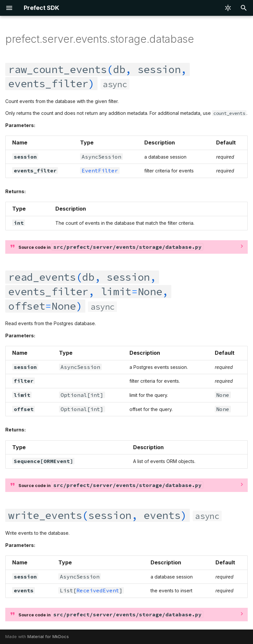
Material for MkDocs (48, 637)
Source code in (111, 247)
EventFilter (100, 170)
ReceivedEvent (98, 590)
